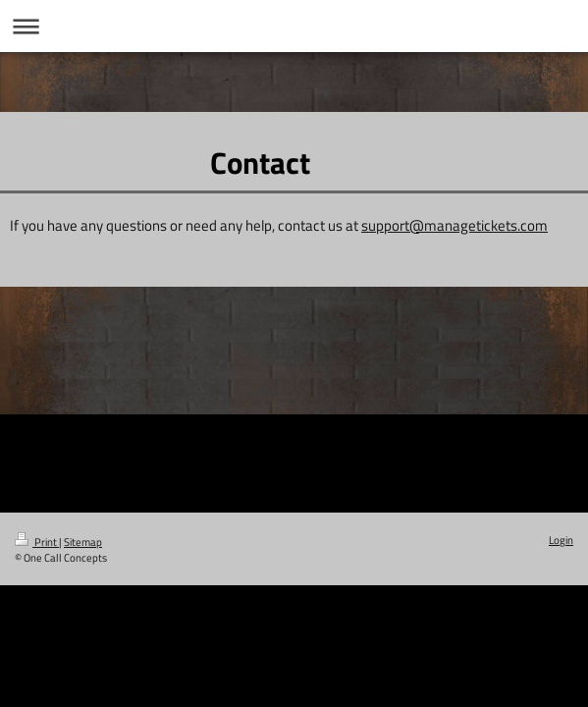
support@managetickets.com (454, 225)
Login (561, 540)
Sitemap (83, 542)
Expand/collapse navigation (294, 26)
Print (37, 542)
